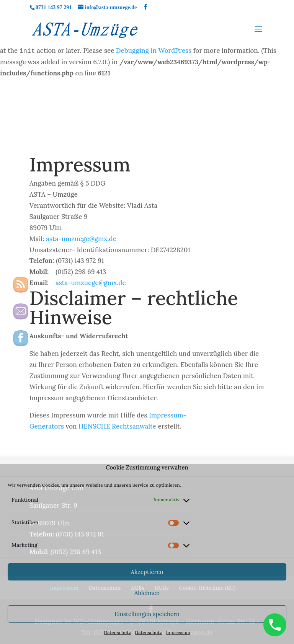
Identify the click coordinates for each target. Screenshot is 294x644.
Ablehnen (147, 593)
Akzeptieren (147, 572)
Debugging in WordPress (154, 51)
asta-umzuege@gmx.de (81, 239)
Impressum (178, 632)
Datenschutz (117, 632)
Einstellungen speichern (147, 614)
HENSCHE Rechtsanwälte (117, 426)
